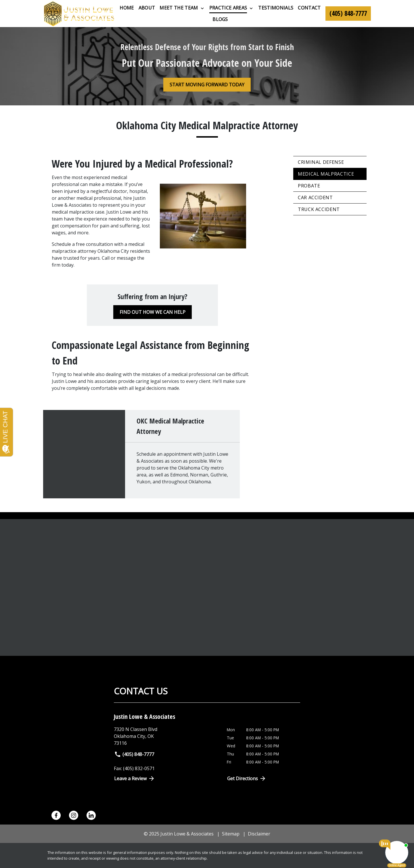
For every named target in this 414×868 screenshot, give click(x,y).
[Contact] (309, 8)
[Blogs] (220, 19)
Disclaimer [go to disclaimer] (259, 834)
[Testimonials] (276, 8)
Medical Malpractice (326, 174)
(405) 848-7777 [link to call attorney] (134, 754)
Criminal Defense (321, 162)
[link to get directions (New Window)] (166, 736)
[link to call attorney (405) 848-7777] (348, 14)
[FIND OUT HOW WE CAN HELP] (153, 312)
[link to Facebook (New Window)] (56, 815)
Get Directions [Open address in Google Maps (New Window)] (247, 778)
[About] (147, 8)
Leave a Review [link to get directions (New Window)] (135, 778)
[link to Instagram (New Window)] (74, 815)
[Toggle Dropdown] (202, 8)
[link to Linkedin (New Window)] (91, 815)
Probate (309, 186)
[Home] (127, 8)
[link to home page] (79, 14)
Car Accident (315, 197)
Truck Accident (319, 209)
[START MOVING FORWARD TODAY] (207, 85)
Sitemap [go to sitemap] (231, 834)
